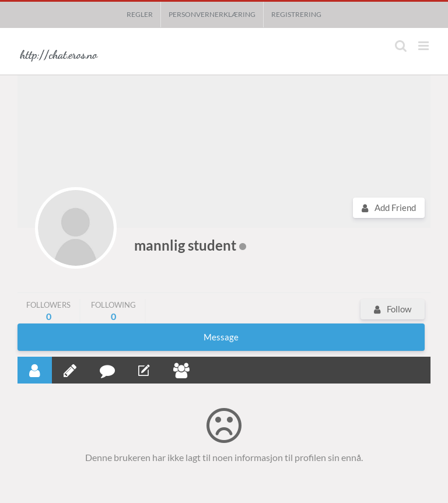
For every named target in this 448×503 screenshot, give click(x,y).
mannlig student (185, 245)
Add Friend (395, 207)
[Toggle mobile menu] (424, 46)
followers (48, 311)
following (113, 311)
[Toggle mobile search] (401, 46)
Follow (399, 309)
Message (221, 337)
